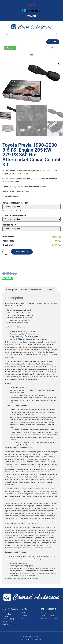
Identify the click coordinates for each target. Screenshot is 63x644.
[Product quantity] (6, 252)
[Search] (57, 34)
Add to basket (22, 252)
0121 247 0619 (8, 619)
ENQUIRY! (50, 290)
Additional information (31, 290)
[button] (31, 54)
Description (11, 290)
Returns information (10, 196)
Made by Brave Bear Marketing (31, 640)
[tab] (11, 290)
